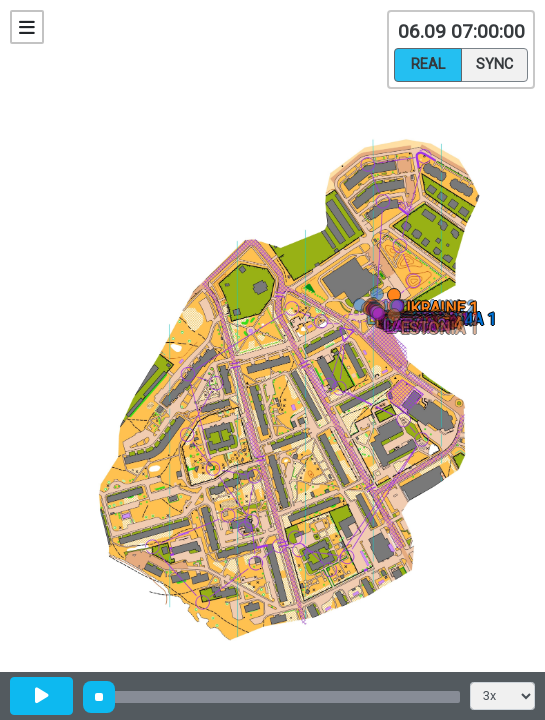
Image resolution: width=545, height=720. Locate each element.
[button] (380, 297)
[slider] (99, 697)
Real (428, 63)
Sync (494, 63)
